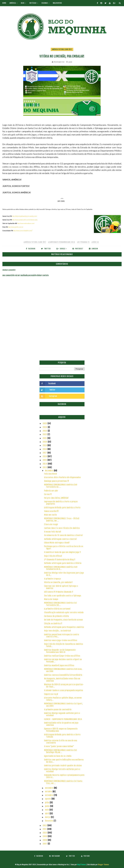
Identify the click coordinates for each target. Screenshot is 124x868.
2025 (45, 423)
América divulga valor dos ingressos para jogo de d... (64, 574)
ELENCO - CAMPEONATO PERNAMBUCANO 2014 (63, 719)
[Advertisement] (62, 340)
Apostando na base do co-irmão (58, 756)
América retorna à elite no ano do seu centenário (61, 742)
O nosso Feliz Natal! (53, 532)
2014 (45, 464)
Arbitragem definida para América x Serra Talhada (62, 736)
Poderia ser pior (51, 491)
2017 (45, 453)
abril (47, 814)
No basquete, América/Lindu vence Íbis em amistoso (62, 680)
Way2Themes (82, 865)
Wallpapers (57, 3)
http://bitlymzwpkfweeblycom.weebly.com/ (25, 216)
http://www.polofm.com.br (16, 227)
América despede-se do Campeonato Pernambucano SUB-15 (60, 651)
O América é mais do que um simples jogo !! (63, 552)
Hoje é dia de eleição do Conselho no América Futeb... (64, 645)
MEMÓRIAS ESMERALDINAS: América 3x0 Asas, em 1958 (63, 670)
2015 (45, 460)
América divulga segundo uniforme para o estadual (62, 714)
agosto (48, 799)
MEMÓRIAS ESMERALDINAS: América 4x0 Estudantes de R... (61, 568)
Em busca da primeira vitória (57, 616)
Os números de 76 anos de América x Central (63, 535)
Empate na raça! (51, 694)
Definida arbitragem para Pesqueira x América (64, 627)
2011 (45, 829)
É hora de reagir (51, 524)
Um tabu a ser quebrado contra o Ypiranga (63, 596)
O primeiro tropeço (53, 579)
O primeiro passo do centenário (58, 710)
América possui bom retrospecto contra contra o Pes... (62, 636)
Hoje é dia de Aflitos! (53, 556)
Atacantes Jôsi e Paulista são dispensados (62, 477)
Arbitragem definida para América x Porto (62, 508)
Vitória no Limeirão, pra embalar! (58, 582)
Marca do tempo (51, 599)
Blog (23, 3)
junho (48, 806)
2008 (45, 840)
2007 (45, 844)
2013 (45, 467)
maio (47, 810)
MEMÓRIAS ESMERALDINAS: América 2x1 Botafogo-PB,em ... (61, 751)
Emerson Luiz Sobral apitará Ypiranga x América (61, 587)
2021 (45, 438)
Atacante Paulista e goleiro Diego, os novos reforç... (63, 699)
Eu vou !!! (48, 494)
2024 (45, 427)
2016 (45, 456)
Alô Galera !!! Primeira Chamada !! (59, 592)
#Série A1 (95, 242)
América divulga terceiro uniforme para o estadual (62, 770)
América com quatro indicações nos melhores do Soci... (64, 761)
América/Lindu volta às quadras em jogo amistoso (61, 724)
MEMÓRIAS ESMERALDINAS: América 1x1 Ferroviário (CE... (61, 604)
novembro (50, 788)
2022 (45, 434)
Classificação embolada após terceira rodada (64, 613)
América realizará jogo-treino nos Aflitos (62, 656)
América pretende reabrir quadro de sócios (63, 766)
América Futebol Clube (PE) (62, 49)
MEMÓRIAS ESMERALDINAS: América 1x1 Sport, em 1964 (63, 705)
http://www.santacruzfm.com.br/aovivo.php (25, 220)
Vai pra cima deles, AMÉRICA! (56, 498)
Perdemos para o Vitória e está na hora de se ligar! (64, 547)
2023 (45, 431)
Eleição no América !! (53, 623)
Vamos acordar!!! (51, 511)
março (48, 817)
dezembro (50, 471)
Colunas (45, 3)
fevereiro (49, 821)
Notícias (33, 3)
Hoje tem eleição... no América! (57, 631)
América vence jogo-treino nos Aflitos (61, 640)
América (13, 3)
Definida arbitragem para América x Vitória (63, 563)
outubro (49, 792)
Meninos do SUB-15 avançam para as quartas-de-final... (64, 686)
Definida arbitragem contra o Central (60, 539)
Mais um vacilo (51, 515)
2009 (45, 836)
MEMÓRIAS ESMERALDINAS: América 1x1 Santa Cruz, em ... (63, 782)
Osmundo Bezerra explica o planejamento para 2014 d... (64, 776)
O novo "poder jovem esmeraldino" (59, 746)
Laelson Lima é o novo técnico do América (62, 528)
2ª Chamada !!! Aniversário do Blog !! (60, 560)
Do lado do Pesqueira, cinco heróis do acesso (64, 620)
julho (47, 803)
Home (4, 3)
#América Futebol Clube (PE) (35, 242)
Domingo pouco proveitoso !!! (57, 481)
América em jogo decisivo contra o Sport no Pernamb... (63, 661)
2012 (45, 825)
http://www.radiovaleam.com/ (26, 223)
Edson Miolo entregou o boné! (57, 543)
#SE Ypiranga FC (83, 242)
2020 (45, 442)
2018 (45, 449)
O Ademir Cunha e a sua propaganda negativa (64, 690)
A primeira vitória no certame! (57, 609)
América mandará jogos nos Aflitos (59, 665)
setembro (49, 795)
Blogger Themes (104, 865)
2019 (45, 445)
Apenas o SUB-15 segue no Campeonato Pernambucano (61, 730)
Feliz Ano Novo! (51, 474)
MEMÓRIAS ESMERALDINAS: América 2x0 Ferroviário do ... (61, 486)
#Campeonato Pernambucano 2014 (62, 242)
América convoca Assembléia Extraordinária (63, 675)
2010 (45, 833)
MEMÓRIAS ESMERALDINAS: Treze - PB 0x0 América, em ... (62, 520)
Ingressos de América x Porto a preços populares (61, 503)
